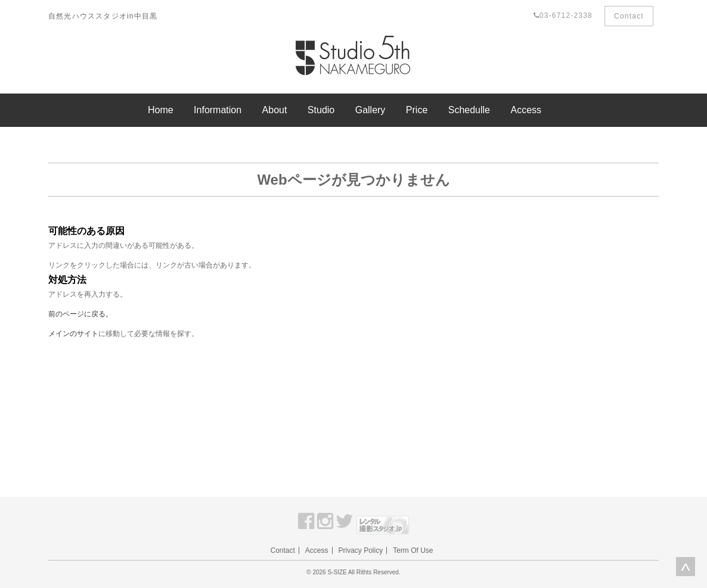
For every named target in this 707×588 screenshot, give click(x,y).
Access (526, 110)
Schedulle (469, 110)
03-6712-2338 (563, 15)
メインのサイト (73, 334)
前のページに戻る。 (80, 314)
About (275, 110)
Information (218, 110)
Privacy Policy (361, 550)
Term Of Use (413, 550)
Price (417, 110)
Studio (321, 110)
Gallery (370, 110)
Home (161, 110)
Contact (629, 16)
